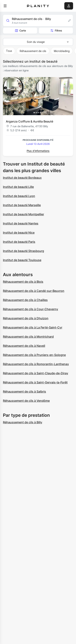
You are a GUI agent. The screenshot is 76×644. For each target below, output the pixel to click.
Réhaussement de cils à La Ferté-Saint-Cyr (33, 327)
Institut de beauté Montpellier (23, 214)
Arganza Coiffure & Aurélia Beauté (30, 121)
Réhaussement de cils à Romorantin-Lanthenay (36, 364)
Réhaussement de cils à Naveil (24, 346)
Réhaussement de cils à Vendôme (26, 401)
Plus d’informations (38, 151)
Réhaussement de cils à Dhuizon (26, 318)
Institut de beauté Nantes (21, 223)
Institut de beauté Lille (18, 187)
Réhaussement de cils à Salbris (24, 391)
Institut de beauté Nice (19, 233)
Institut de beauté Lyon (19, 196)
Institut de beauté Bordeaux (22, 178)
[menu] (5, 6)
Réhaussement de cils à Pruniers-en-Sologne (34, 355)
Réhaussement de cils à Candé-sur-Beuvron (34, 291)
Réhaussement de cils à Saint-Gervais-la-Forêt (35, 382)
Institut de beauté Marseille (22, 205)
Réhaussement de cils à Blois (23, 282)
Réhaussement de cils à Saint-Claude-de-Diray (36, 373)
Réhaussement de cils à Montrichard (28, 337)
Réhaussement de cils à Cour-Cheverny (31, 309)
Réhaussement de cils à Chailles (25, 300)
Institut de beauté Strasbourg (23, 251)
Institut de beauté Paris (19, 242)
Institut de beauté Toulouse (22, 260)
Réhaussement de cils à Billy (23, 422)
